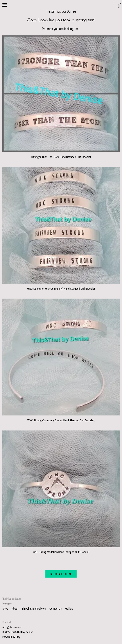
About (15, 609)
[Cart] (119, 6)
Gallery (69, 609)
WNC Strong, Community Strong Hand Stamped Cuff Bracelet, (61, 418)
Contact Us (56, 609)
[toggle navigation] (5, 5)
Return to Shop (61, 574)
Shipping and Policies (34, 609)
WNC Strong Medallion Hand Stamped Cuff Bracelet (61, 550)
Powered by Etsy (11, 637)
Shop (6, 609)
